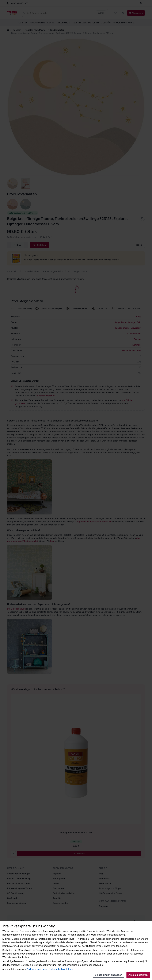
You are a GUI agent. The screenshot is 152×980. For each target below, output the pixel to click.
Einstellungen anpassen (109, 975)
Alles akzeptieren (138, 975)
